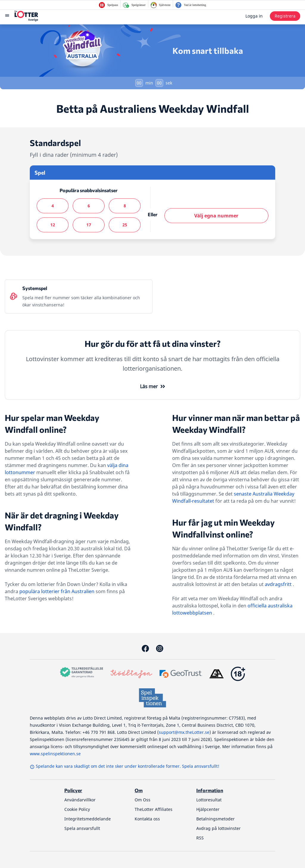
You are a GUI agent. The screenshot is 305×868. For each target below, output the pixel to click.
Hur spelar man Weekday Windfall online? (52, 424)
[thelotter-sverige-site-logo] (26, 16)
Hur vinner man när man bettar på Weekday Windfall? (236, 424)
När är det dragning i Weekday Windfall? (62, 521)
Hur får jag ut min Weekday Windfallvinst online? (223, 528)
